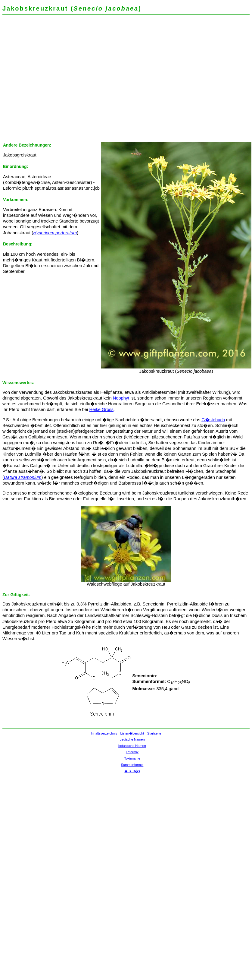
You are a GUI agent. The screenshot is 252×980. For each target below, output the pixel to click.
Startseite (154, 733)
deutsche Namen (132, 739)
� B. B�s (132, 771)
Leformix (132, 752)
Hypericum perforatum (55, 233)
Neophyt (121, 398)
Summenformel (132, 765)
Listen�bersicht (132, 733)
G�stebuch (213, 420)
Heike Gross (101, 409)
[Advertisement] (56, 81)
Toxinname (132, 758)
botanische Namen (132, 746)
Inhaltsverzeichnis (104, 733)
